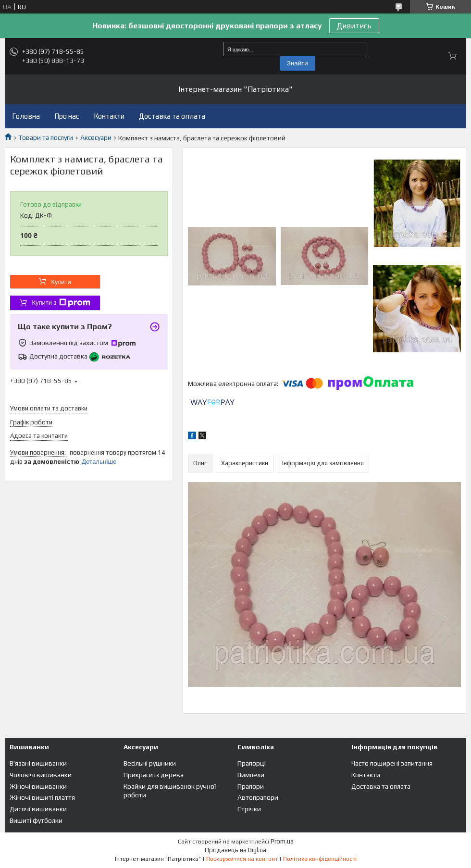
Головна (26, 116)
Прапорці (252, 763)
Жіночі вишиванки (38, 786)
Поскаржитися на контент (242, 859)
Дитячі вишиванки (38, 809)
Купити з (61, 303)
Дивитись (354, 26)
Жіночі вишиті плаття (42, 797)
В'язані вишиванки (38, 763)
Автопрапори (258, 797)
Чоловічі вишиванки (41, 775)
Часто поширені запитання (392, 763)
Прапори (251, 786)
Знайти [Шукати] (297, 63)
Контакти (109, 116)
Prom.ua (282, 841)
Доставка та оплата (172, 116)
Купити (61, 282)
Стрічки (249, 809)
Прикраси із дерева (154, 775)
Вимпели (251, 775)
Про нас (67, 116)
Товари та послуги (46, 137)
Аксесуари (96, 137)
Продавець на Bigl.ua (235, 850)
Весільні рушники (150, 763)
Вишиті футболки (36, 820)
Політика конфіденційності (320, 859)
